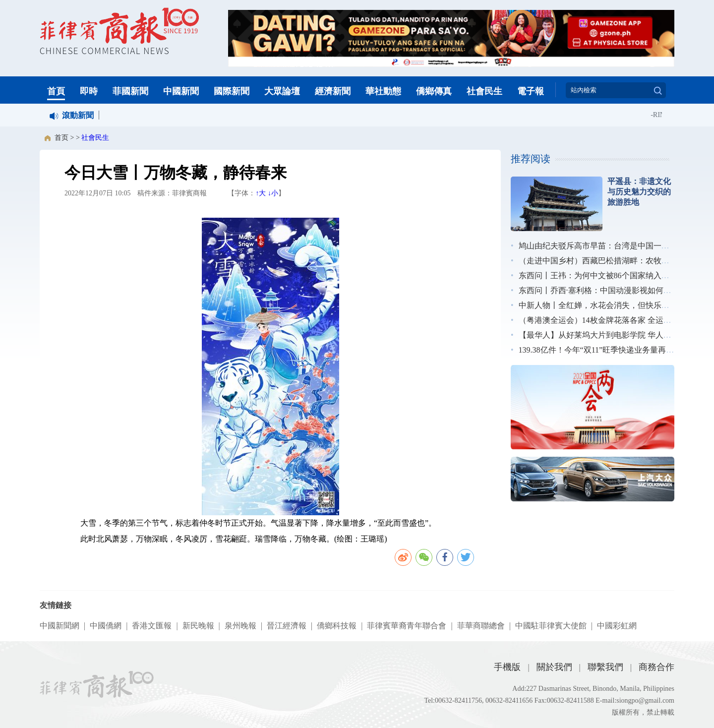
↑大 (261, 193)
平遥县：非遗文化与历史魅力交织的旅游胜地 (639, 192)
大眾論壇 (282, 91)
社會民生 (484, 91)
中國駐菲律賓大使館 (551, 626)
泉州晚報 (240, 626)
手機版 (507, 667)
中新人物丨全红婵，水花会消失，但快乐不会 (598, 305)
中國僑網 (106, 626)
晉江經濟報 (287, 626)
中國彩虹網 (617, 626)
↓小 (273, 193)
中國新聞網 (59, 626)
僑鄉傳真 (434, 91)
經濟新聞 (333, 91)
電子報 (531, 91)
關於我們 (554, 667)
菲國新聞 (130, 91)
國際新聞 (232, 91)
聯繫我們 (605, 667)
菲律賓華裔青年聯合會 (407, 626)
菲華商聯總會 (481, 626)
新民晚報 (198, 626)
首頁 (56, 91)
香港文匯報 (152, 626)
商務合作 (656, 667)
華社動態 (383, 91)
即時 (89, 91)
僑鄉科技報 (337, 626)
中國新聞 (181, 91)
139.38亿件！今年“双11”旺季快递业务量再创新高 (604, 350)
